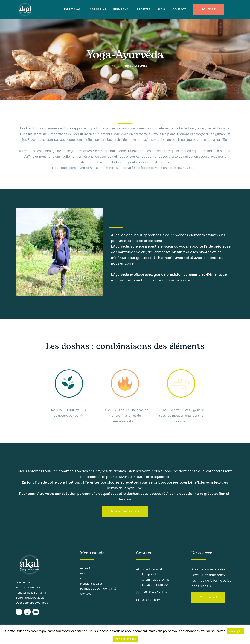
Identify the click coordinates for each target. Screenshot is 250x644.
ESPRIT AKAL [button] (72, 9)
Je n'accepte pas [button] (126, 639)
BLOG (161, 9)
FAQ (83, 579)
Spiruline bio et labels (30, 598)
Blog (83, 573)
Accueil (109, 66)
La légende (23, 582)
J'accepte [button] (235, 631)
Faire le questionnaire (125, 511)
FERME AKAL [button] (122, 9)
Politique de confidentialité (98, 589)
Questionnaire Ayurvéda (32, 603)
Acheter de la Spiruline (31, 593)
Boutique (208, 9)
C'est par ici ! (208, 597)
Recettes (144, 9)
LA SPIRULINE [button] (97, 9)
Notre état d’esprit (28, 588)
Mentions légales (91, 584)
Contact (179, 9)
